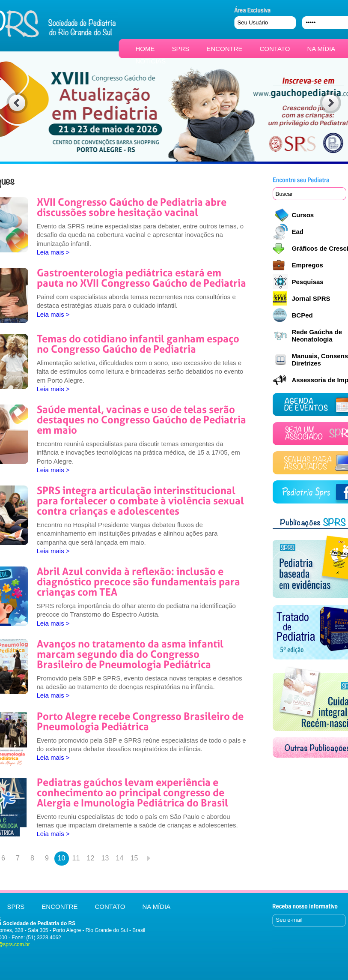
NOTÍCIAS (151, 61)
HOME (145, 49)
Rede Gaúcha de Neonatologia (317, 336)
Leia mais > (53, 252)
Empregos (308, 265)
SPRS (181, 49)
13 (105, 858)
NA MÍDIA (321, 49)
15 (134, 858)
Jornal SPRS (311, 298)
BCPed (302, 315)
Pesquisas (308, 282)
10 (62, 858)
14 (120, 858)
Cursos (303, 215)
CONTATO (275, 49)
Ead (298, 232)
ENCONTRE (224, 49)
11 (76, 858)
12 (91, 858)
